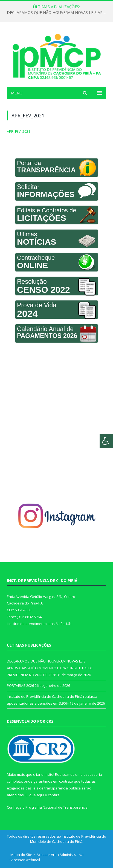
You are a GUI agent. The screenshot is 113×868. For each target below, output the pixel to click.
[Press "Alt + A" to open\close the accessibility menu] (106, 441)
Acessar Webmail (26, 860)
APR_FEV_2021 (18, 131)
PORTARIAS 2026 (20, 685)
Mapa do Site (21, 855)
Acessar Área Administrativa (60, 855)
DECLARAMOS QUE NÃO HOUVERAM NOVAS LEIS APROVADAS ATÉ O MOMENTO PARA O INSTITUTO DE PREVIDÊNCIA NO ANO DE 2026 (58, 13)
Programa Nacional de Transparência (57, 807)
